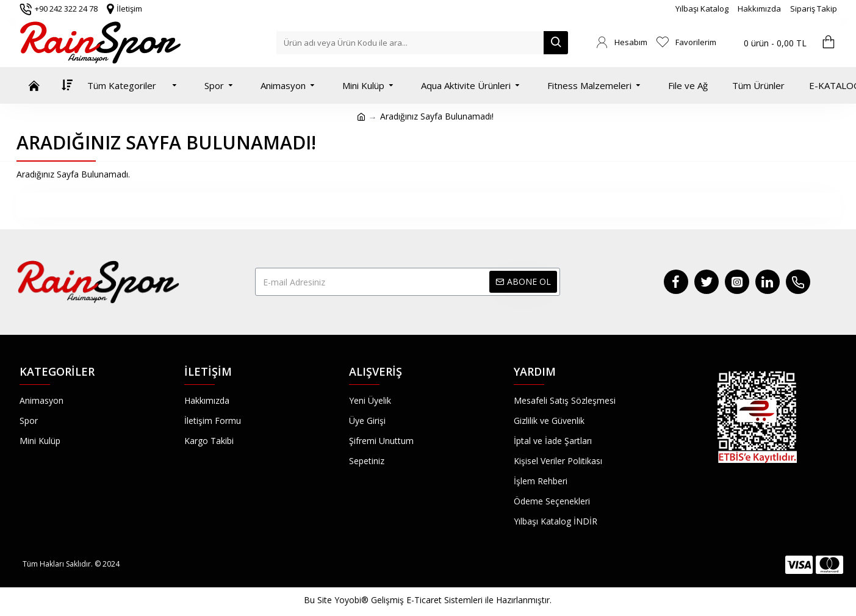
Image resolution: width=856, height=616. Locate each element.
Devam (428, 205)
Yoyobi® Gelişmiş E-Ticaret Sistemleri (408, 600)
